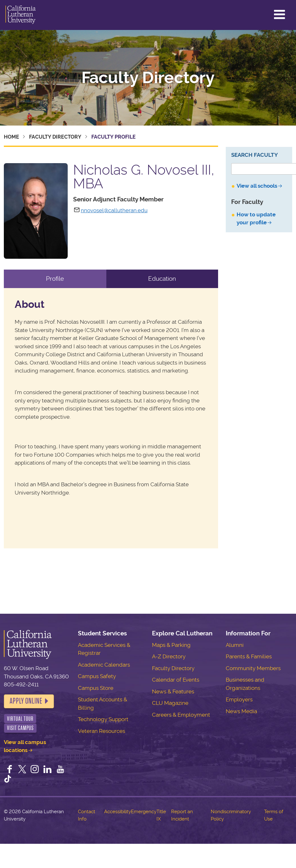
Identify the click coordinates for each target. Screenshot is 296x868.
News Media (241, 711)
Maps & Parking (171, 645)
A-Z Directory (169, 656)
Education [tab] (162, 279)
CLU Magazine (170, 703)
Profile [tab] (55, 279)
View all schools (257, 186)
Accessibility (118, 812)
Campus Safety (97, 676)
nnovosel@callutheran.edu (114, 210)
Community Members (253, 668)
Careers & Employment (181, 715)
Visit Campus (20, 728)
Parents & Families (249, 656)
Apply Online (26, 701)
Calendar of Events (176, 680)
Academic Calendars (104, 665)
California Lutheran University (21, 15)
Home (11, 137)
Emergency (144, 812)
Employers (239, 699)
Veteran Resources (102, 731)
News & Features (173, 691)
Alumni (235, 645)
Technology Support (103, 719)
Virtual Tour (20, 719)
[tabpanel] (111, 418)
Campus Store (96, 688)
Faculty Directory (148, 78)
